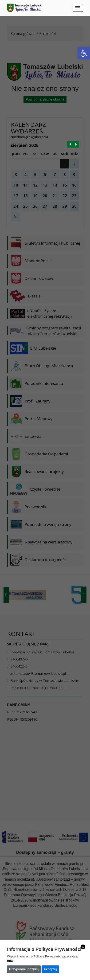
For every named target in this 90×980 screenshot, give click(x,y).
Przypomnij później (24, 969)
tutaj (10, 961)
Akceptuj (50, 969)
